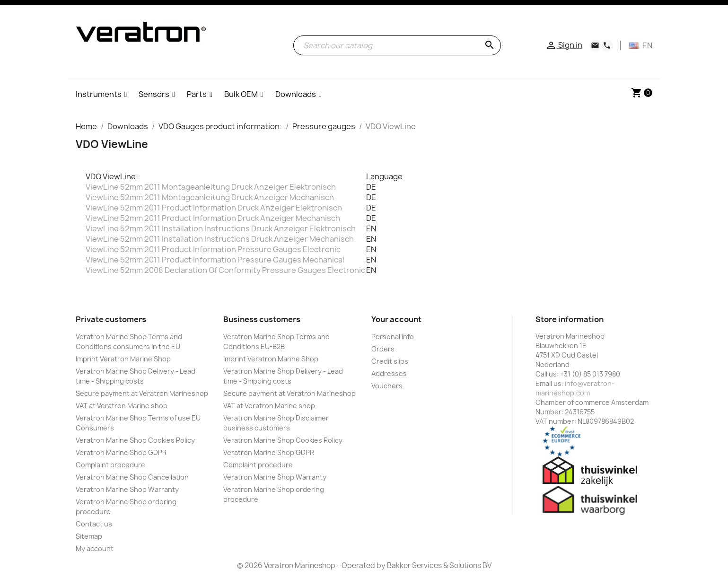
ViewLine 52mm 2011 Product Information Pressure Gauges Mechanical (215, 260)
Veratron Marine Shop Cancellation (132, 477)
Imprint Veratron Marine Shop (123, 359)
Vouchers (387, 386)
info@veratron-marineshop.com (575, 388)
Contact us (94, 524)
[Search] (397, 45)
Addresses (389, 373)
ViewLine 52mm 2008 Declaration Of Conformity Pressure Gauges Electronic (225, 270)
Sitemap (89, 536)
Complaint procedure (110, 465)
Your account (396, 319)
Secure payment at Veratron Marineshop (142, 393)
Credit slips (390, 361)
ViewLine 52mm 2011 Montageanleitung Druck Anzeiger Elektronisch (211, 187)
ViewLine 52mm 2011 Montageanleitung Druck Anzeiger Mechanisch (210, 197)
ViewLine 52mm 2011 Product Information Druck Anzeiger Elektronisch (214, 208)
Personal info (393, 337)
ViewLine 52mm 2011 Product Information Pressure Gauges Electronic (213, 249)
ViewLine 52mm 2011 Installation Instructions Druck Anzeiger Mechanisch (220, 239)
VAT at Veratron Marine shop (122, 406)
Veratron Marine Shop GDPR (121, 452)
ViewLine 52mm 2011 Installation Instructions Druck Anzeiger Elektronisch (221, 228)
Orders (383, 349)
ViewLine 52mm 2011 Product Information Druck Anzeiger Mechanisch (213, 218)
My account (95, 548)
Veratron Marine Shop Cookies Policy (135, 440)
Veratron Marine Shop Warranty (127, 489)
